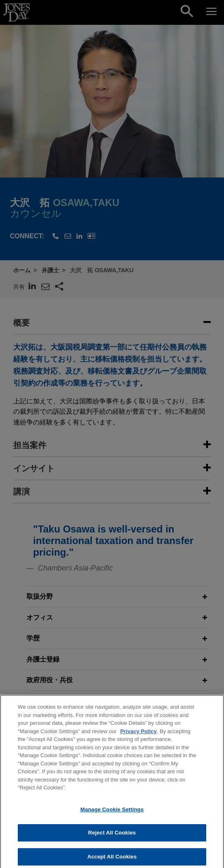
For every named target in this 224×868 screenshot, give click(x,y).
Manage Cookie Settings (112, 818)
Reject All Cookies (112, 841)
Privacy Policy (138, 740)
